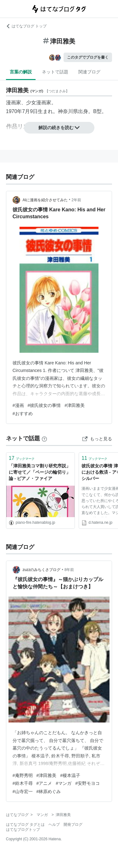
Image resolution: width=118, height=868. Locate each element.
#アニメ (44, 783)
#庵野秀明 (23, 775)
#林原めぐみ (49, 791)
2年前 (76, 200)
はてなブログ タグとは (25, 825)
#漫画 (18, 405)
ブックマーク (22, 458)
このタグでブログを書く (88, 57)
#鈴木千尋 (23, 783)
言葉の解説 (21, 72)
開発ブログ (73, 825)
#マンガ (64, 783)
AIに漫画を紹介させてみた (45, 200)
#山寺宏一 (23, 791)
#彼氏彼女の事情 (44, 405)
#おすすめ (23, 414)
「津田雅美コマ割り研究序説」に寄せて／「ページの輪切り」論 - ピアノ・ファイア (40, 472)
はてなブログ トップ (26, 26)
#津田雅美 (75, 405)
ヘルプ (54, 825)
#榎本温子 (70, 775)
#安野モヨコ (87, 783)
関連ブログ (89, 72)
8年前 (69, 570)
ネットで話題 (55, 72)
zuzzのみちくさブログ (42, 570)
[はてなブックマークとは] (44, 438)
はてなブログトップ (23, 830)
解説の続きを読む (59, 128)
